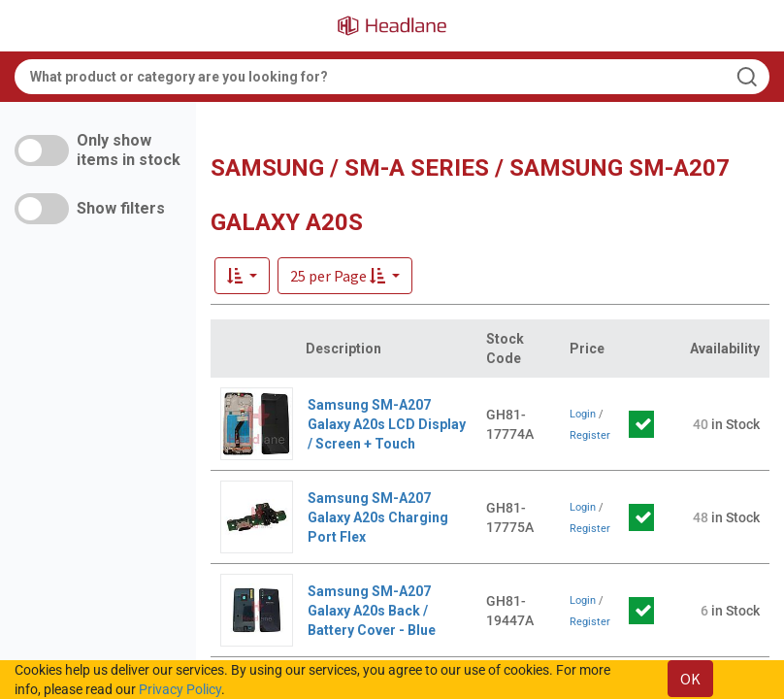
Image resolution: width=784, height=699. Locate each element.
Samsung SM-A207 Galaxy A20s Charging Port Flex (378, 517)
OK (690, 679)
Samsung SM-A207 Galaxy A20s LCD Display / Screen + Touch (387, 424)
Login (583, 414)
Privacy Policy (180, 689)
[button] (345, 276)
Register (590, 435)
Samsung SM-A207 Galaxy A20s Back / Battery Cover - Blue (372, 611)
